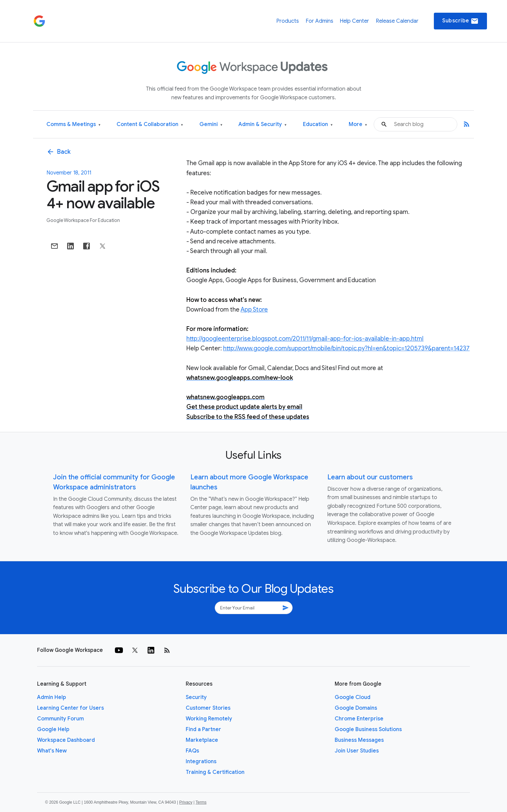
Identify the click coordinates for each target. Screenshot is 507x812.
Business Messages (359, 740)
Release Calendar (397, 21)
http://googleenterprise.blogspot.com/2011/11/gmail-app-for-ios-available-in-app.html (305, 339)
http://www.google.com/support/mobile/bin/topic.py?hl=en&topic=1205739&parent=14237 (346, 348)
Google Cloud (353, 697)
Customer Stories (208, 708)
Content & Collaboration (150, 125)
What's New (52, 751)
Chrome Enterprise (359, 719)
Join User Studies (357, 751)
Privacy (186, 802)
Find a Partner (203, 729)
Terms (201, 802)
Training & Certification (215, 772)
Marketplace (202, 740)
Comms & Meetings (73, 125)
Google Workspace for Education (83, 220)
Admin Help (52, 697)
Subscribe (460, 21)
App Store (254, 310)
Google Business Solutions (368, 729)
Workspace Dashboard (66, 740)
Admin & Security (263, 125)
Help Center (354, 21)
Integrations (201, 762)
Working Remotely (209, 719)
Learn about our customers (370, 477)
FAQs (192, 751)
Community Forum (60, 719)
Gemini (211, 125)
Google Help (53, 729)
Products (288, 21)
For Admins (319, 21)
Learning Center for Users (70, 708)
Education (318, 125)
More (358, 125)
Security (196, 697)
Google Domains (356, 708)
